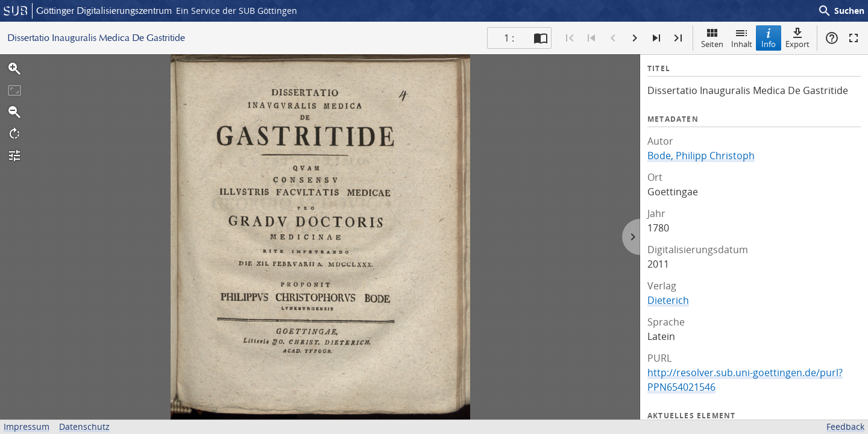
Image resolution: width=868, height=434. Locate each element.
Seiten (712, 38)
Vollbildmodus (854, 38)
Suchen (841, 11)
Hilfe (832, 38)
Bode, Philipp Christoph (701, 156)
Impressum (27, 426)
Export (797, 38)
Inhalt (742, 38)
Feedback (845, 426)
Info (769, 38)
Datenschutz (84, 426)
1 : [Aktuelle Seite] (509, 38)
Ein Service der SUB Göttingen (237, 11)
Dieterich (668, 300)
